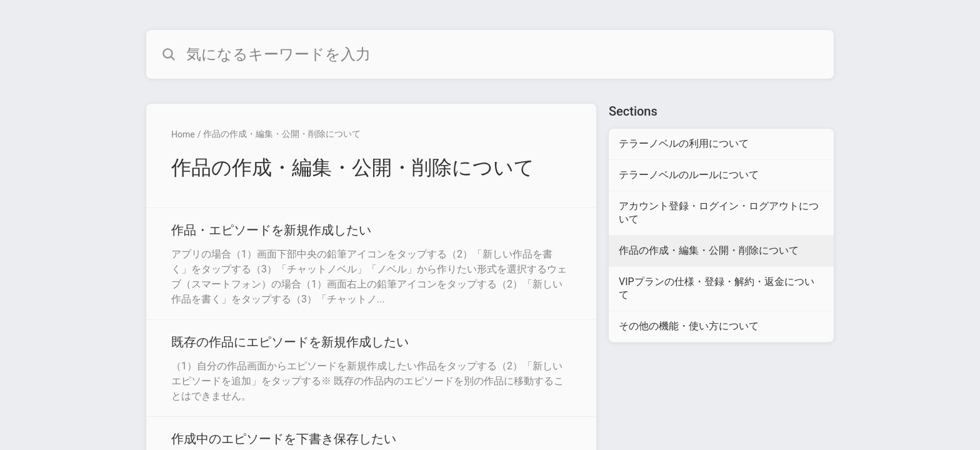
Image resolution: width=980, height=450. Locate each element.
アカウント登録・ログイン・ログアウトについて (719, 212)
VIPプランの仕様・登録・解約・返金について (717, 288)
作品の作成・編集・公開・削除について (282, 134)
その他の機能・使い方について (689, 326)
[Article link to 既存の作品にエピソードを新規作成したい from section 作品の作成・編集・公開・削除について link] (371, 368)
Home (183, 134)
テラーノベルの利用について (684, 143)
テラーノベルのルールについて (689, 175)
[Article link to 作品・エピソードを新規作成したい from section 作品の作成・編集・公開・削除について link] (371, 264)
